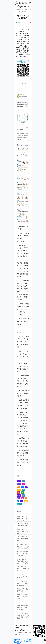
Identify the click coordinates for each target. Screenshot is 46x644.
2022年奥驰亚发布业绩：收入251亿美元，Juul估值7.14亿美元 (23, 546)
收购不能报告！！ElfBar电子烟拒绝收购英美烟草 (23, 576)
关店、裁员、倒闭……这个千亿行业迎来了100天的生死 (23, 584)
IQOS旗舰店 (17, 639)
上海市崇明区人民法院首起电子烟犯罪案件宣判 (22, 539)
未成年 (19, 490)
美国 (27, 487)
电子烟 (19, 481)
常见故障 (25, 9)
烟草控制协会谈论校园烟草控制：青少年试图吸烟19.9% (22, 518)
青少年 (19, 495)
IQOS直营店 (17, 643)
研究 (18, 487)
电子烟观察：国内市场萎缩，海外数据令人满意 (22, 597)
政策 (23, 490)
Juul (22, 487)
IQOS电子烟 (25, 639)
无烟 (21, 501)
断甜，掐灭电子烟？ (22, 602)
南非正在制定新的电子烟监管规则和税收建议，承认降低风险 (22, 561)
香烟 (23, 484)
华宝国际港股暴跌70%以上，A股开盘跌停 (23, 569)
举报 (30, 22)
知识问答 (25, 11)
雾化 (18, 493)
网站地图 (21, 635)
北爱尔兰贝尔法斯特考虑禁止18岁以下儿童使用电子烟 (23, 608)
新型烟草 (19, 504)
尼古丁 (19, 484)
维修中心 (18, 9)
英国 (18, 498)
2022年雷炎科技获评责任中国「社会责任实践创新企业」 (23, 554)
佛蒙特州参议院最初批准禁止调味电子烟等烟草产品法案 (22, 531)
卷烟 (22, 493)
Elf (26, 498)
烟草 (23, 481)
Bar (22, 498)
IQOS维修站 (19, 633)
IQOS (26, 501)
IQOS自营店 (22, 641)
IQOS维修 (29, 641)
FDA (23, 495)
